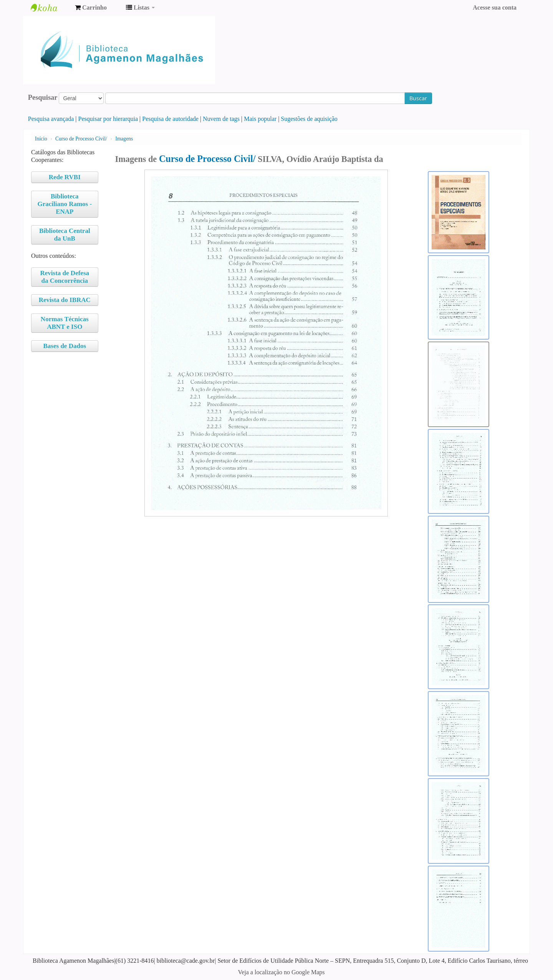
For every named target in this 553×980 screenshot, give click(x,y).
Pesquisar (43, 97)
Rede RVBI (65, 177)
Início (41, 139)
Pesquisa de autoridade (170, 119)
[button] (91, 8)
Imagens (124, 139)
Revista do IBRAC (65, 300)
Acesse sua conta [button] (495, 7)
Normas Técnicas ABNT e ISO (65, 323)
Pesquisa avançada (51, 119)
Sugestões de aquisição (309, 119)
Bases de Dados (65, 346)
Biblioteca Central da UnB (65, 235)
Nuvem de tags (221, 119)
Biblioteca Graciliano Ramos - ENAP (65, 204)
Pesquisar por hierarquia (108, 119)
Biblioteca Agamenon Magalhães (50, 8)
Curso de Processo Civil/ (81, 139)
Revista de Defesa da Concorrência (65, 277)
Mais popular (260, 119)
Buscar (418, 98)
